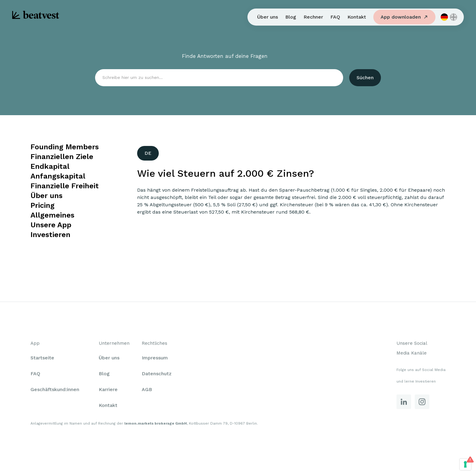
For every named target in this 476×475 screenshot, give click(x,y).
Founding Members (65, 147)
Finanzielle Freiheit (65, 186)
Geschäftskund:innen (55, 391)
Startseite (42, 359)
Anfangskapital (58, 176)
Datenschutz (157, 375)
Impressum (155, 359)
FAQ (335, 17)
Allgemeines (52, 215)
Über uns (268, 17)
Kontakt (357, 17)
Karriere (108, 391)
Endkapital (50, 166)
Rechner (313, 17)
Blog (291, 17)
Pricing (43, 205)
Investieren (50, 235)
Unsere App (51, 225)
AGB (147, 391)
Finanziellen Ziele (62, 157)
